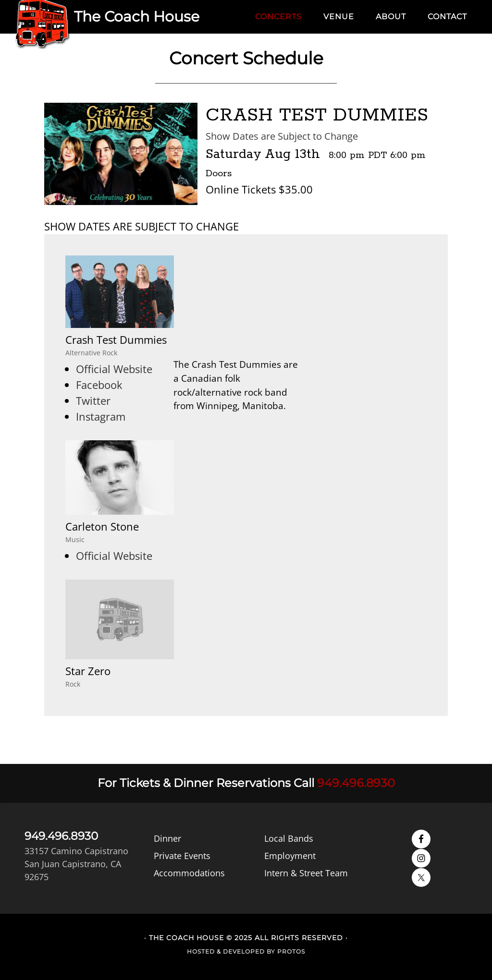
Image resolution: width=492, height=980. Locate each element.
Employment (290, 856)
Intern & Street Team (306, 873)
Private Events (182, 856)
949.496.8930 (356, 783)
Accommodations (189, 873)
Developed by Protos (264, 951)
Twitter (93, 400)
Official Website (114, 369)
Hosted (201, 951)
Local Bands (289, 838)
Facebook (99, 385)
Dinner (167, 838)
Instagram (101, 416)
